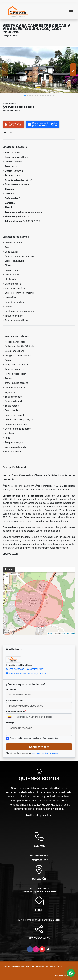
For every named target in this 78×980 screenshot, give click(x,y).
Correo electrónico (16, 700)
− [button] (7, 582)
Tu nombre (12, 689)
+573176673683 (16, 669)
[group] (39, 70)
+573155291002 (37, 669)
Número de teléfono (16, 712)
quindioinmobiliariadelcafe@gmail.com (27, 673)
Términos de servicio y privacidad (45, 753)
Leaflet (51, 633)
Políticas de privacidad (39, 816)
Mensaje (11, 723)
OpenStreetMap (68, 633)
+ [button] (7, 577)
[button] (25, 96)
